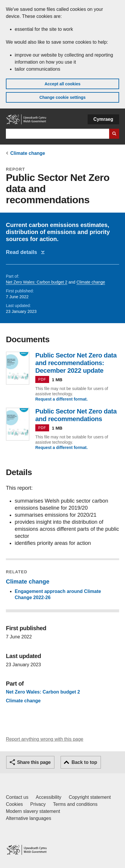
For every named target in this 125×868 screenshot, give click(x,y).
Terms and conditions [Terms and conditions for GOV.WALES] (75, 804)
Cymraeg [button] (103, 119)
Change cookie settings (62, 97)
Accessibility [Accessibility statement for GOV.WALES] (48, 797)
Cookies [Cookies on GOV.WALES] (14, 804)
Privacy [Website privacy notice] (38, 804)
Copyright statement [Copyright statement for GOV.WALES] (90, 797)
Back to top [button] (84, 762)
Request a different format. (61, 399)
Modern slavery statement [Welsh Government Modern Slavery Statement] (33, 811)
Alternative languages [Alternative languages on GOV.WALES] (29, 818)
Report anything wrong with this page (45, 739)
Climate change (28, 153)
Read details (23, 252)
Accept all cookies (62, 84)
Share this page (34, 762)
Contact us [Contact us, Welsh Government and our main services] (17, 797)
